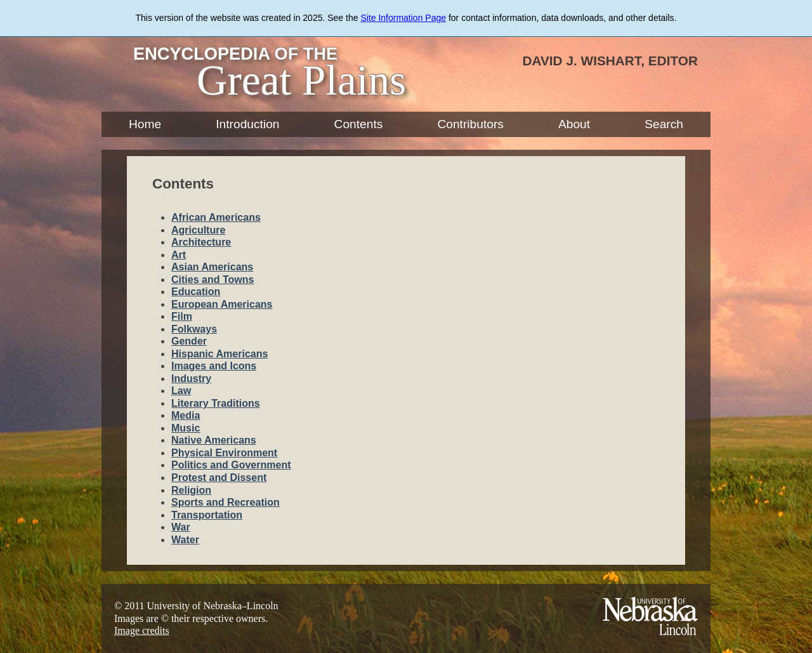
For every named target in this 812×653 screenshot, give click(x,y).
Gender (189, 341)
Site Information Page (403, 18)
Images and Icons (214, 366)
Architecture (201, 242)
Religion (191, 490)
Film (182, 316)
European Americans (222, 304)
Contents (359, 124)
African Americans (216, 217)
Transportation (207, 515)
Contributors (470, 124)
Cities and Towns (213, 280)
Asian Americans (212, 267)
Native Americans (214, 440)
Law (181, 391)
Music (186, 428)
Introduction (247, 124)
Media (186, 415)
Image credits (142, 630)
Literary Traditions (216, 403)
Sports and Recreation (226, 502)
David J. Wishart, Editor (610, 61)
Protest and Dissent (219, 478)
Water (185, 540)
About (574, 124)
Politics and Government (231, 465)
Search (664, 124)
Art (179, 255)
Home (145, 124)
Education (196, 292)
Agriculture (198, 230)
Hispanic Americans (219, 354)
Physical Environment (224, 453)
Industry (191, 379)
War (181, 527)
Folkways (194, 329)
